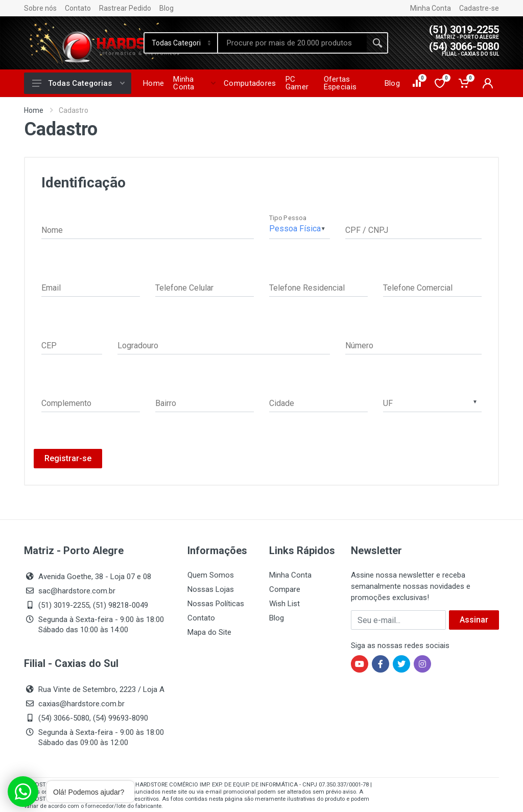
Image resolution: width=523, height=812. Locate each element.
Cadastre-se (479, 8)
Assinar (474, 620)
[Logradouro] (224, 344)
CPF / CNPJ (367, 230)
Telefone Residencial (307, 288)
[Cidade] (318, 402)
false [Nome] (148, 229)
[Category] (181, 43)
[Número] (413, 344)
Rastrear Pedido (125, 8)
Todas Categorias (78, 83)
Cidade (282, 403)
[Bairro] (205, 402)
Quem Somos (211, 575)
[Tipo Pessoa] (300, 229)
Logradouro (138, 345)
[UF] (432, 402)
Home (34, 110)
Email (51, 288)
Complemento (66, 403)
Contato (78, 8)
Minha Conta (431, 8)
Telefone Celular (184, 288)
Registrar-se (68, 458)
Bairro (166, 403)
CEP (49, 345)
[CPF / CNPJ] (413, 229)
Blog (167, 8)
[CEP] (72, 344)
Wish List (284, 604)
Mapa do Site (209, 632)
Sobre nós (40, 8)
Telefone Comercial (418, 288)
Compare (285, 589)
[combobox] (432, 402)
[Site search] (292, 43)
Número (359, 345)
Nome (52, 230)
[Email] (91, 286)
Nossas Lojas (211, 589)
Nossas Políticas (216, 604)
